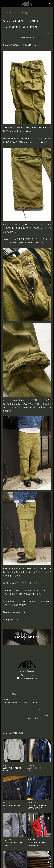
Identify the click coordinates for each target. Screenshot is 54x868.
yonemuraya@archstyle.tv (27, 678)
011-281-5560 (27, 675)
